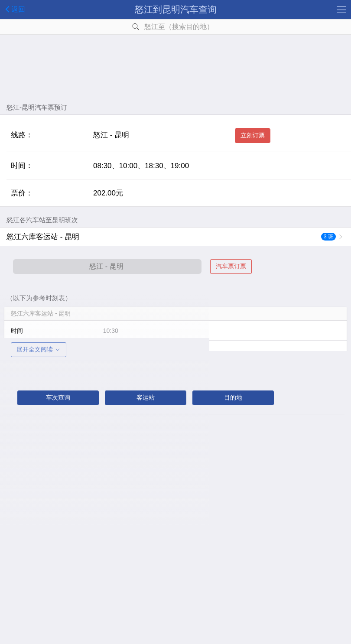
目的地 (233, 397)
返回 (14, 9)
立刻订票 (253, 135)
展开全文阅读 (39, 349)
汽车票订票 (231, 266)
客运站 (146, 397)
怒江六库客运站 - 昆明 (171, 237)
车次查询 (58, 397)
